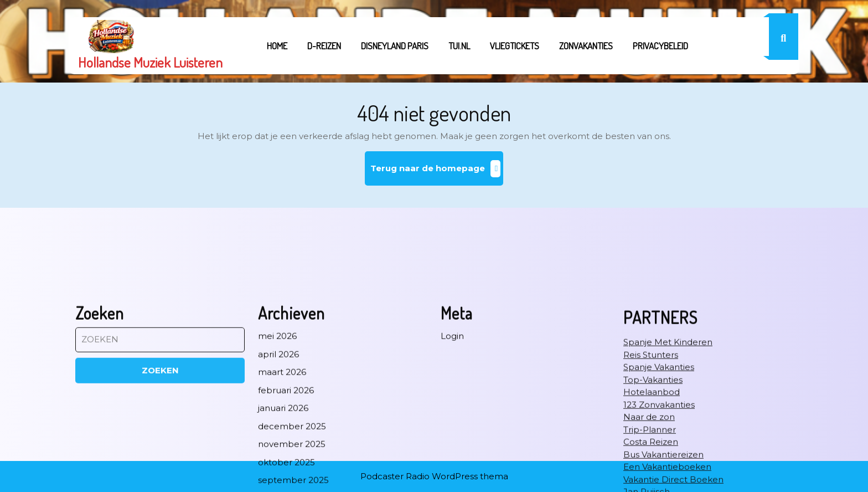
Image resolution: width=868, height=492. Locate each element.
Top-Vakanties (653, 476)
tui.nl (459, 46)
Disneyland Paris (395, 46)
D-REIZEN (324, 46)
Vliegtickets (515, 46)
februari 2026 (286, 486)
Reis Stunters (651, 451)
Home (277, 46)
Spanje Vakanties (659, 463)
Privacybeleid (660, 46)
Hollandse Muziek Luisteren (150, 62)
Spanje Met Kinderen (668, 438)
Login (452, 432)
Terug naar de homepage (437, 173)
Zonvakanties (586, 46)
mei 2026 (277, 432)
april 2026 (278, 450)
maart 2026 (282, 468)
